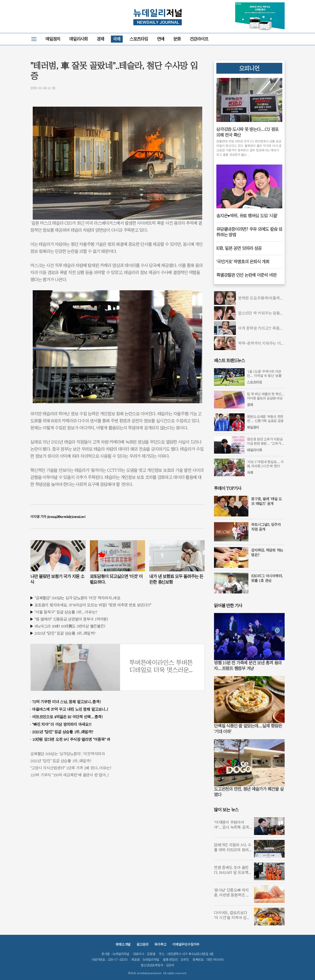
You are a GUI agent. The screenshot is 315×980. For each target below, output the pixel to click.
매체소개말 (123, 944)
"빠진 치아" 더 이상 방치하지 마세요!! (62, 724)
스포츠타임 (139, 39)
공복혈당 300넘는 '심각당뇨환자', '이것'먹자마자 (68, 754)
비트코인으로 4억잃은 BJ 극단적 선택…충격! (68, 717)
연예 (161, 39)
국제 (117, 39)
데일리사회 (79, 39)
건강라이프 (199, 39)
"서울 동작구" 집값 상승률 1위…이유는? (66, 612)
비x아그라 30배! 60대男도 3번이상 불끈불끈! (70, 626)
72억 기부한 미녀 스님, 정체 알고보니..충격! (67, 702)
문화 (177, 39)
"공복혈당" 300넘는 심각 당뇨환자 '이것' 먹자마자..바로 (78, 598)
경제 (101, 39)
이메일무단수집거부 (186, 944)
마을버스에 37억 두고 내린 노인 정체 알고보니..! (70, 709)
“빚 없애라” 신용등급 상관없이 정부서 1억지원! (71, 619)
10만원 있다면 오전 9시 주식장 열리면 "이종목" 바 (71, 739)
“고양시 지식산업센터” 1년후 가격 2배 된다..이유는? (71, 768)
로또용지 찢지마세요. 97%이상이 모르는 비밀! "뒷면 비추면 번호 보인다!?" (93, 605)
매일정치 (53, 39)
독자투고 (160, 944)
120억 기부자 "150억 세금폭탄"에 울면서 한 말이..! (70, 775)
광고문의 (143, 944)
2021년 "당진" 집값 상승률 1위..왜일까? (65, 633)
